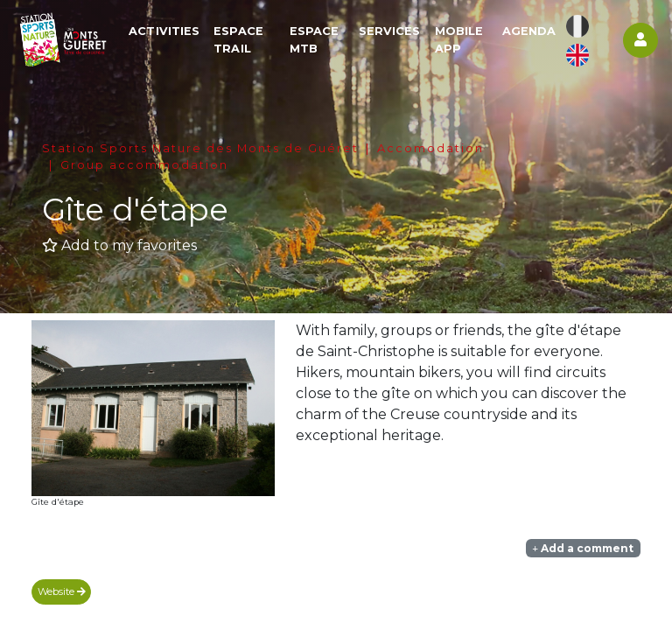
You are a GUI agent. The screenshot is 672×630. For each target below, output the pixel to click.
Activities (168, 32)
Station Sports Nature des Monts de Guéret (200, 148)
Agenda (529, 32)
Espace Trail (242, 40)
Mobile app (460, 40)
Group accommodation (144, 165)
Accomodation (430, 148)
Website (62, 591)
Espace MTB (316, 40)
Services (391, 32)
